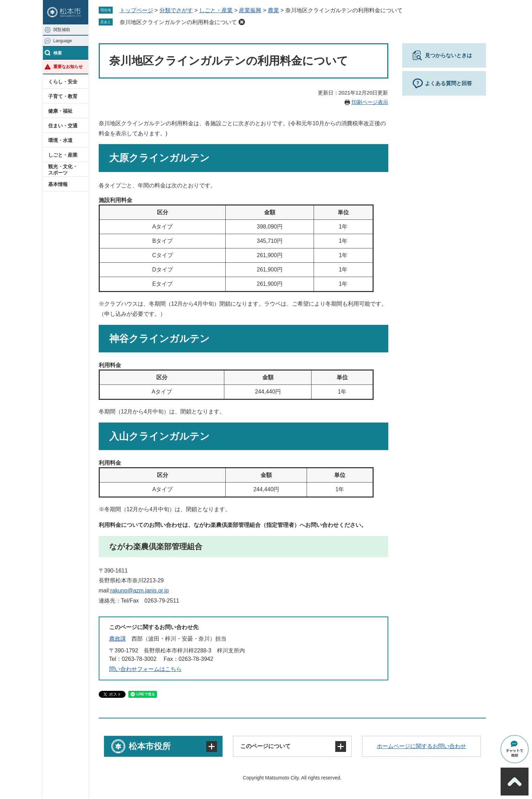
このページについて (265, 746)
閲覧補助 (62, 30)
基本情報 (58, 184)
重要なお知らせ (68, 67)
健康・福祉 (60, 111)
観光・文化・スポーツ (63, 170)
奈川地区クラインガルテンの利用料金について (178, 22)
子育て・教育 (63, 96)
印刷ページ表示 (370, 102)
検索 (58, 53)
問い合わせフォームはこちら (145, 669)
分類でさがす (176, 10)
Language (63, 41)
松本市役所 (150, 746)
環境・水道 (60, 140)
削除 (242, 22)
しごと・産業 (63, 155)
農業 (274, 10)
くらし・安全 (63, 82)
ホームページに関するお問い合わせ (421, 746)
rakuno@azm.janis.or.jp (139, 591)
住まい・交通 (63, 126)
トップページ (136, 10)
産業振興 (250, 10)
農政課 (118, 639)
